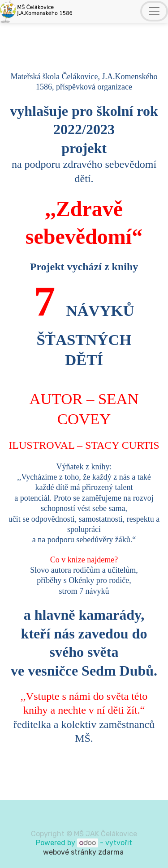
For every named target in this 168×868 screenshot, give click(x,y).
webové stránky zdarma (84, 852)
